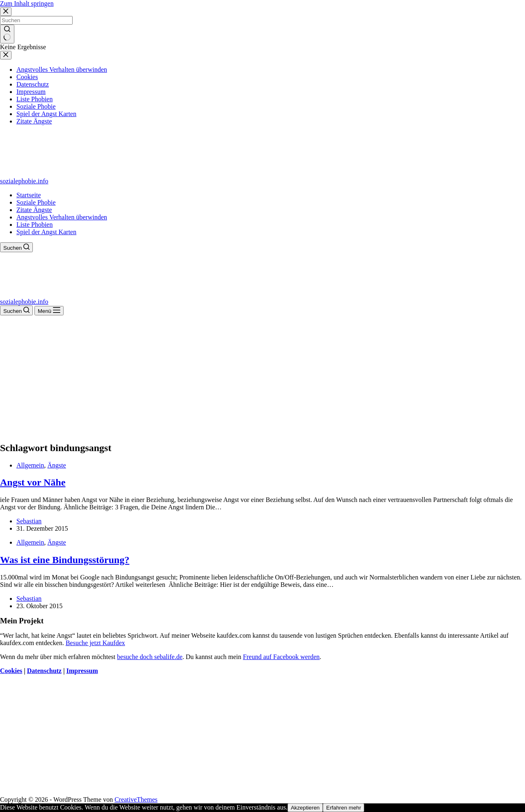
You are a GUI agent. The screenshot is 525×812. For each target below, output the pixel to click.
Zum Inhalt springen (27, 3)
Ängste (57, 465)
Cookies (11, 671)
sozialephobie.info (24, 181)
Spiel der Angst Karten (46, 232)
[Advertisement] (262, 377)
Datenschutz (44, 671)
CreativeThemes (136, 799)
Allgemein (30, 465)
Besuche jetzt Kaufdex (95, 643)
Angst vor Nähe (33, 482)
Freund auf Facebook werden (281, 657)
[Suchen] (16, 247)
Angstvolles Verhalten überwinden (62, 217)
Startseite (29, 195)
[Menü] (49, 311)
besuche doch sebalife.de (150, 657)
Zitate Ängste (34, 210)
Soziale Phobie (36, 202)
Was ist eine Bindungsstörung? (65, 560)
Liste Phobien (34, 225)
